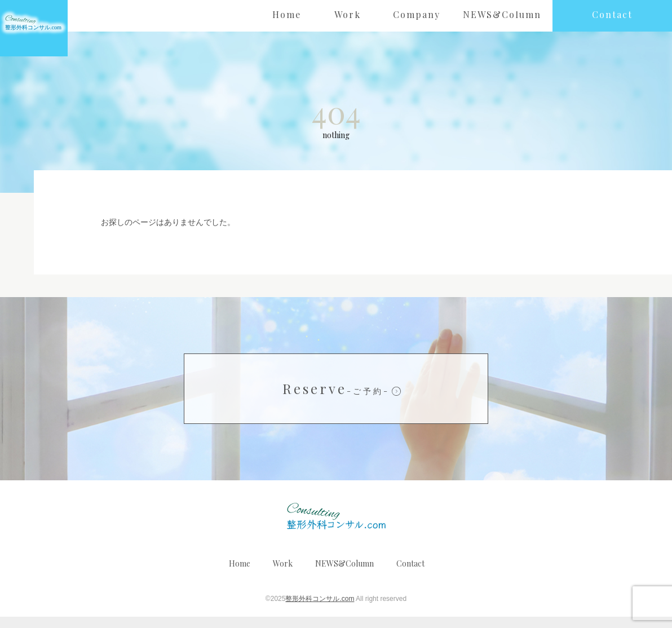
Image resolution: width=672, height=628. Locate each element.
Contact (410, 575)
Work (283, 575)
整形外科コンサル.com (320, 610)
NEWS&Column (344, 575)
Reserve (336, 400)
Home (240, 575)
